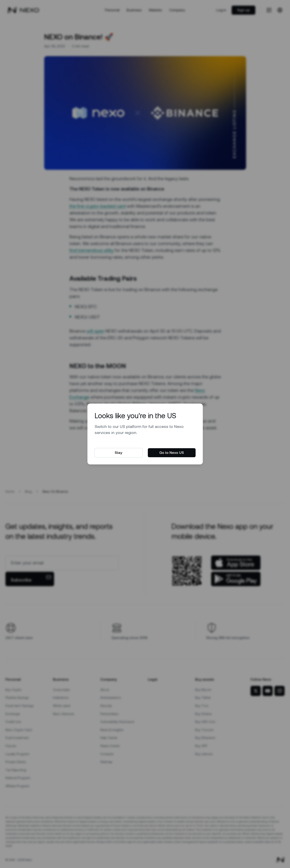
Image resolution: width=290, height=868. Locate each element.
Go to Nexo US (172, 453)
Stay (118, 453)
